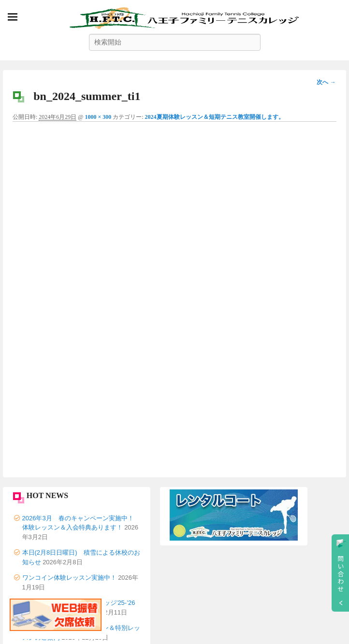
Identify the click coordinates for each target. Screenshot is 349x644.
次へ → (326, 82)
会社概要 (35, 550)
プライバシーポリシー (54, 565)
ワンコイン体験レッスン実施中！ (69, 348)
